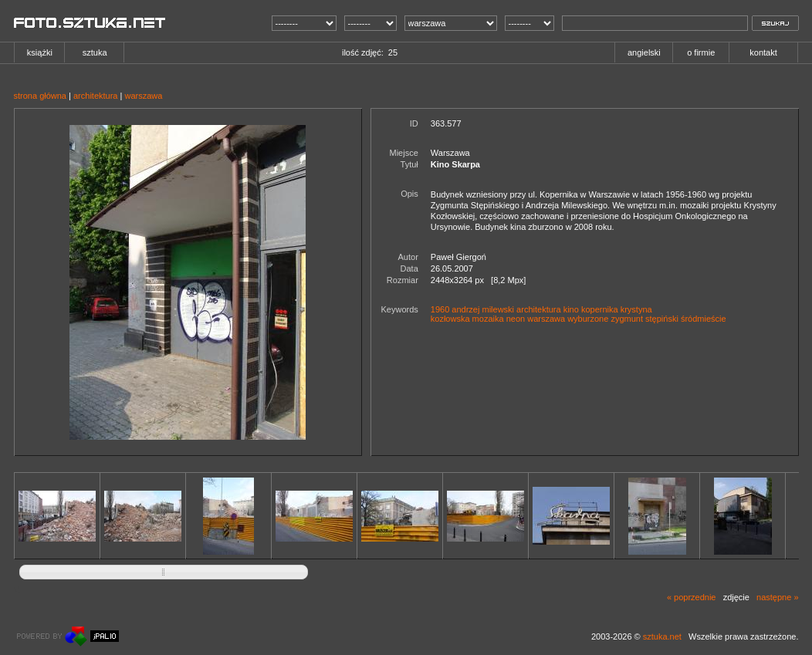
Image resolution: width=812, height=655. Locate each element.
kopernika (600, 309)
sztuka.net (662, 636)
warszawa (143, 96)
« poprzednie (692, 597)
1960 (440, 309)
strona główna (41, 96)
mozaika (488, 319)
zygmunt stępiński (644, 319)
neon (516, 319)
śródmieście (704, 319)
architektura (95, 96)
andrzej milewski (483, 309)
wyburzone (588, 319)
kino (571, 309)
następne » (777, 597)
